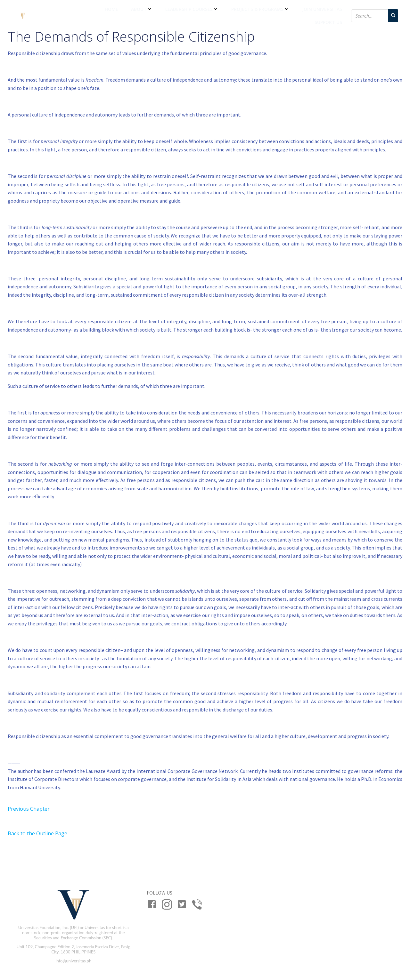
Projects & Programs (260, 9)
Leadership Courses (192, 9)
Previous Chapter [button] (29, 809)
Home (111, 9)
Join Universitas (322, 9)
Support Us (328, 22)
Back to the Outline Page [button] (37, 833)
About (142, 9)
